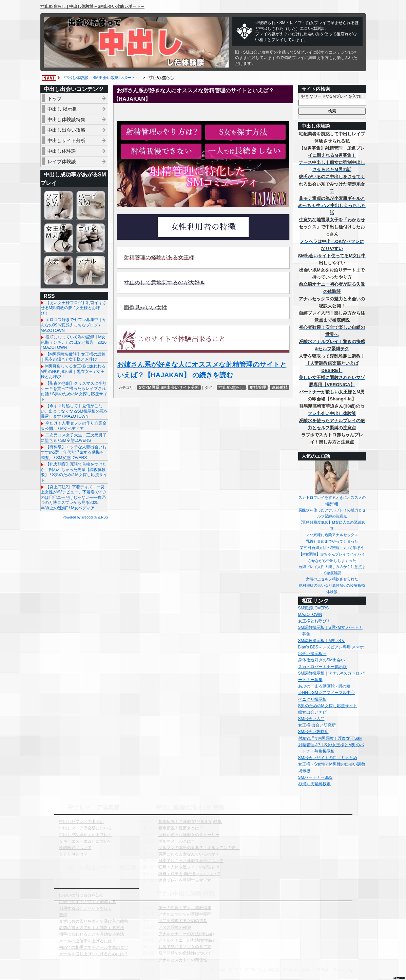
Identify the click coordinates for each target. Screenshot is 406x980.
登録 (63, 915)
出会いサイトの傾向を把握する (88, 902)
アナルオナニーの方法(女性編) (186, 940)
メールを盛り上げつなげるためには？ (94, 954)
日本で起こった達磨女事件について (191, 861)
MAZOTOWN (310, 615)
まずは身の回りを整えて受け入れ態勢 (94, 921)
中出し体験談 (62, 151)
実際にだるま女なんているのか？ (189, 854)
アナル (91, 270)
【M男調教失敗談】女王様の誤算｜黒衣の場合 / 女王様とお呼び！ (73, 357)
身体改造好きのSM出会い (322, 660)
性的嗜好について (75, 848)
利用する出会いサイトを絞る (85, 908)
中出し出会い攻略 (66, 130)
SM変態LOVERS (314, 608)
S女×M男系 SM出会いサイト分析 (169, 388)
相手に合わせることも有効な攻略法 (92, 934)
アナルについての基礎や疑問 (185, 914)
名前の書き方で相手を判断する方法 (92, 928)
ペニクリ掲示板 (312, 699)
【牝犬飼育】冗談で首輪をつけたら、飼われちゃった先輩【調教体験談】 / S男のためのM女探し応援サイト (74, 472)
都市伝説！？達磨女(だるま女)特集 (190, 822)
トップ (55, 98)
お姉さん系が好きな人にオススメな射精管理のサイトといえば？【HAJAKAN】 (194, 95)
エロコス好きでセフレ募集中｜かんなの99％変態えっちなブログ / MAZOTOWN (74, 325)
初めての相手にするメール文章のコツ (94, 947)
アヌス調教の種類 (175, 927)
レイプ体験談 (62, 162)
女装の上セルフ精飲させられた (332, 579)
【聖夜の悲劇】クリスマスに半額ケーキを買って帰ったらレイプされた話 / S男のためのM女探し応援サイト (74, 391)
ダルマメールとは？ (177, 841)
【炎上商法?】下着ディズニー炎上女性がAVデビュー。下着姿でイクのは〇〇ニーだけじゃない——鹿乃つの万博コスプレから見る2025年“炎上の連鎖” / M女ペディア (74, 497)
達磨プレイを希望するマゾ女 (185, 880)
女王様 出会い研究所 (317, 725)
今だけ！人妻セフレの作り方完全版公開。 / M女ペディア (74, 426)
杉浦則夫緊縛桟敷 (314, 784)
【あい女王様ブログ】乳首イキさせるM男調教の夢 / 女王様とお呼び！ (74, 308)
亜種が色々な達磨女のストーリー (189, 835)
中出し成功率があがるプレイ (85, 835)
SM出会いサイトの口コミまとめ (328, 758)
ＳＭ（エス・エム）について (85, 841)
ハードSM (91, 205)
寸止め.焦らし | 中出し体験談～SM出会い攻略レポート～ (92, 6)
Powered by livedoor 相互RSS (85, 517)
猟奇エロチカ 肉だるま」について (189, 874)
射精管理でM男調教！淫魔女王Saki (330, 738)
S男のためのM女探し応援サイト (328, 706)
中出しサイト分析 (66, 140)
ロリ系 (91, 238)
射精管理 (258, 388)
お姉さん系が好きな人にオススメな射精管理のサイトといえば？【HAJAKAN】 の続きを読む (202, 370)
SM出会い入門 (311, 719)
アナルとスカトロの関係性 (183, 960)
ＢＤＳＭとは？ (73, 854)
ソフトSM (59, 205)
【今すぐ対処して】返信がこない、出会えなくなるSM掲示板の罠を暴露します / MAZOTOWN (74, 411)
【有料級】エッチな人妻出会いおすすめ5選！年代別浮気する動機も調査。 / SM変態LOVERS (74, 452)
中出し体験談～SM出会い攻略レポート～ (102, 78)
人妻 (59, 270)
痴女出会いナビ (312, 712)
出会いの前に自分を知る (81, 895)
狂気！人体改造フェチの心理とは (189, 867)
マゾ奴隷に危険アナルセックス (332, 535)
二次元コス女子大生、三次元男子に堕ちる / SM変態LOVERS (74, 438)
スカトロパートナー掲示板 (323, 667)
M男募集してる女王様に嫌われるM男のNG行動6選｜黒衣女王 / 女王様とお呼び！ (73, 371)
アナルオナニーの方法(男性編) (186, 934)
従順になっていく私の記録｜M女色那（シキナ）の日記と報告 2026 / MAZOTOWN (74, 342)
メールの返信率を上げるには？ (88, 941)
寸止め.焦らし (231, 388)
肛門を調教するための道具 (183, 921)
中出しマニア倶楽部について (85, 828)
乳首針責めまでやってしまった (332, 541)
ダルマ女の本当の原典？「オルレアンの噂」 (199, 848)
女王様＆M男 (59, 238)
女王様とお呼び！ (314, 621)
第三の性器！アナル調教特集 (185, 908)
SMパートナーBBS (315, 777)
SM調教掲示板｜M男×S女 (322, 641)
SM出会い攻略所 (313, 732)
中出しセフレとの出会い (81, 822)
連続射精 (279, 388)
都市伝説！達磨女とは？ (181, 828)
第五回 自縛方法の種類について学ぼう (332, 548)
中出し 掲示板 (62, 109)
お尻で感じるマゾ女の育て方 (185, 947)
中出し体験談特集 (66, 119)
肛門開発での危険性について (185, 953)
